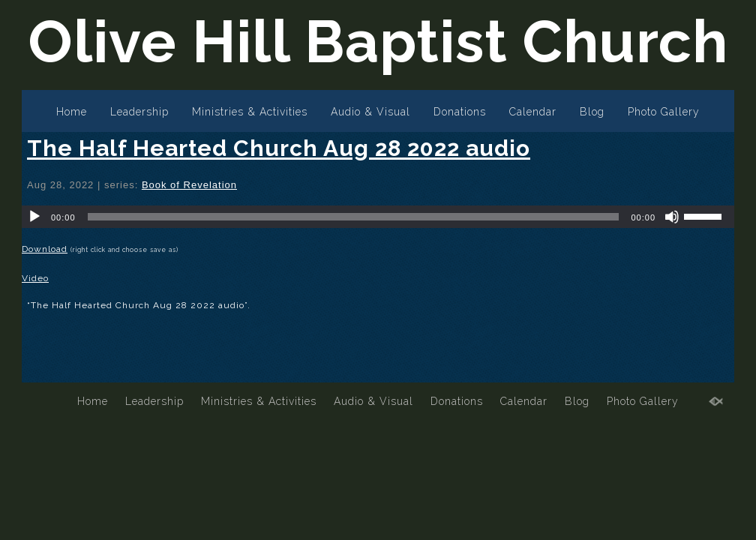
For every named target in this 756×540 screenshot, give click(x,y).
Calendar (533, 112)
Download (45, 249)
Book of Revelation (189, 185)
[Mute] (672, 217)
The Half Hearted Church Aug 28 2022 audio (279, 148)
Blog (592, 112)
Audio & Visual (370, 112)
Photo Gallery (664, 112)
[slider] (354, 217)
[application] (378, 217)
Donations (460, 112)
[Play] (34, 217)
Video (35, 278)
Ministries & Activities (250, 112)
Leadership (139, 112)
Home (72, 112)
